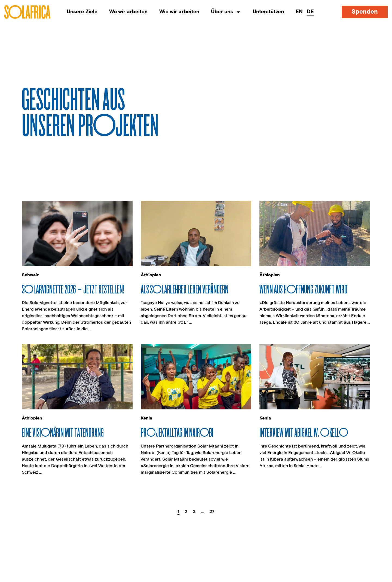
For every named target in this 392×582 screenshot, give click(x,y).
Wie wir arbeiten (179, 12)
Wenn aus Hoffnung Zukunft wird (303, 289)
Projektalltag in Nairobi (177, 432)
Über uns (226, 12)
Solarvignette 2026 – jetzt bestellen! (73, 289)
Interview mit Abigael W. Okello (304, 432)
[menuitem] (299, 12)
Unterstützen (268, 12)
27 (212, 512)
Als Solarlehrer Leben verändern (185, 289)
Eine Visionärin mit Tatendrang (63, 432)
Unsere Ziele (82, 12)
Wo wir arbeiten (128, 12)
